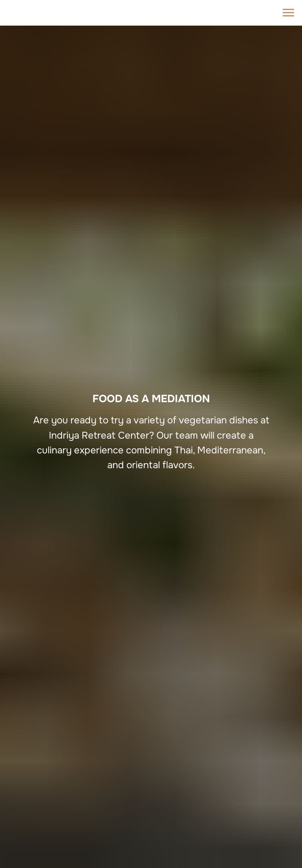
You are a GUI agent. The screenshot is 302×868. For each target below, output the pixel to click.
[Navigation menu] (288, 13)
